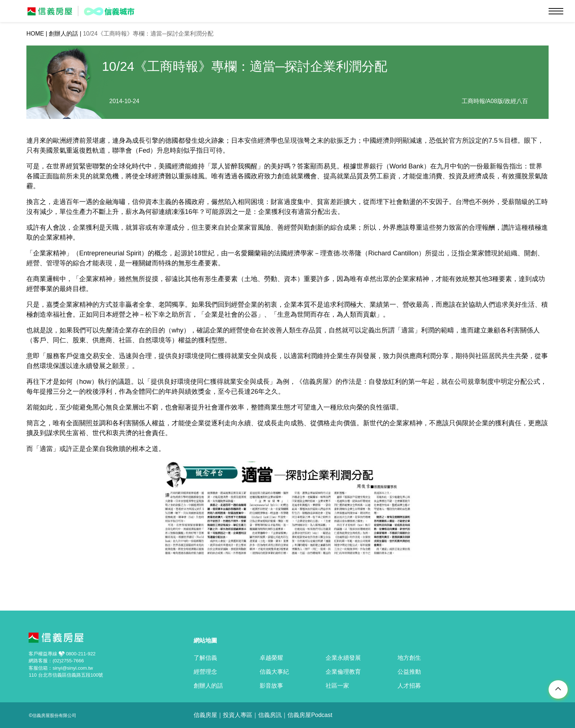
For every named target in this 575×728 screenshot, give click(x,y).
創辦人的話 (63, 34)
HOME (35, 34)
